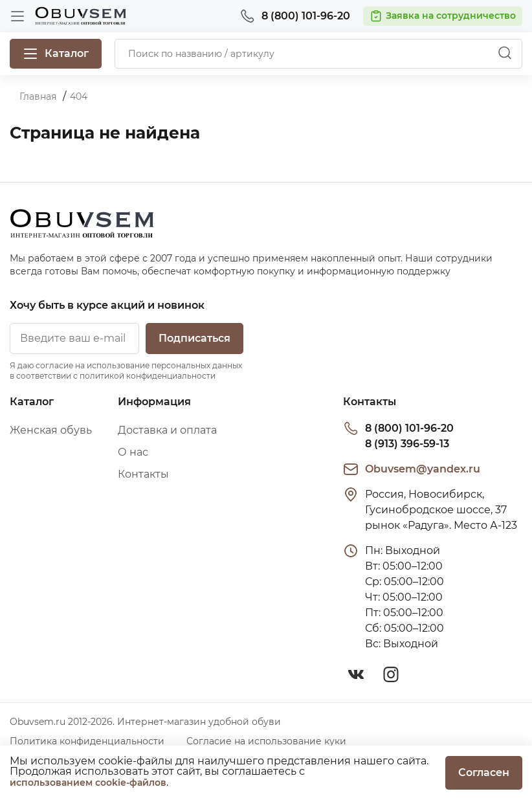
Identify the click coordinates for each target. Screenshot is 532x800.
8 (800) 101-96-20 (409, 428)
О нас (133, 452)
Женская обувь (51, 430)
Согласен (484, 772)
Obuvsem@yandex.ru (423, 469)
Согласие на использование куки (266, 741)
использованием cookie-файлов (88, 783)
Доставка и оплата (167, 430)
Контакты (143, 474)
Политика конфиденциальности (87, 741)
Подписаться (194, 338)
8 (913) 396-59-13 (407, 444)
